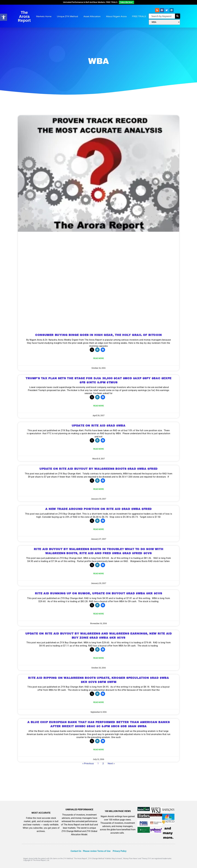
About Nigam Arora (116, 16)
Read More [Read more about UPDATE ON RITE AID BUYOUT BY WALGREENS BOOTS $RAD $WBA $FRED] (99, 489)
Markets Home (44, 16)
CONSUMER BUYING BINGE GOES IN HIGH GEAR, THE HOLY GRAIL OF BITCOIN (99, 335)
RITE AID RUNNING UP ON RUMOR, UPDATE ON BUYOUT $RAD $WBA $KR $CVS (99, 593)
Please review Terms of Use (97, 851)
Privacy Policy (120, 851)
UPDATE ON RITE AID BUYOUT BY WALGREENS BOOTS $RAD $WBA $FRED (99, 469)
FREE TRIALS (139, 16)
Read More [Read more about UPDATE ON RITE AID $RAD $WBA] (99, 449)
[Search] (178, 16)
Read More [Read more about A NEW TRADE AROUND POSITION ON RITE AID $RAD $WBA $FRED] (99, 529)
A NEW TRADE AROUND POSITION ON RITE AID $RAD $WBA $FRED (99, 509)
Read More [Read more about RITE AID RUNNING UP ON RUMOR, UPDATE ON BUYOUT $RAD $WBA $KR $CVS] (99, 614)
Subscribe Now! (126, 2)
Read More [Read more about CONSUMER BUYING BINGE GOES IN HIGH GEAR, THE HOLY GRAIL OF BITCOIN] (99, 358)
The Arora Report (24, 16)
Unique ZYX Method (67, 16)
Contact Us (76, 851)
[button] (4, 17)
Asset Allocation (92, 16)
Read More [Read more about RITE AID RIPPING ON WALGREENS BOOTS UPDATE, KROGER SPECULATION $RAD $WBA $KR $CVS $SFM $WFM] (99, 702)
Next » (111, 763)
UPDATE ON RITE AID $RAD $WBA (99, 426)
